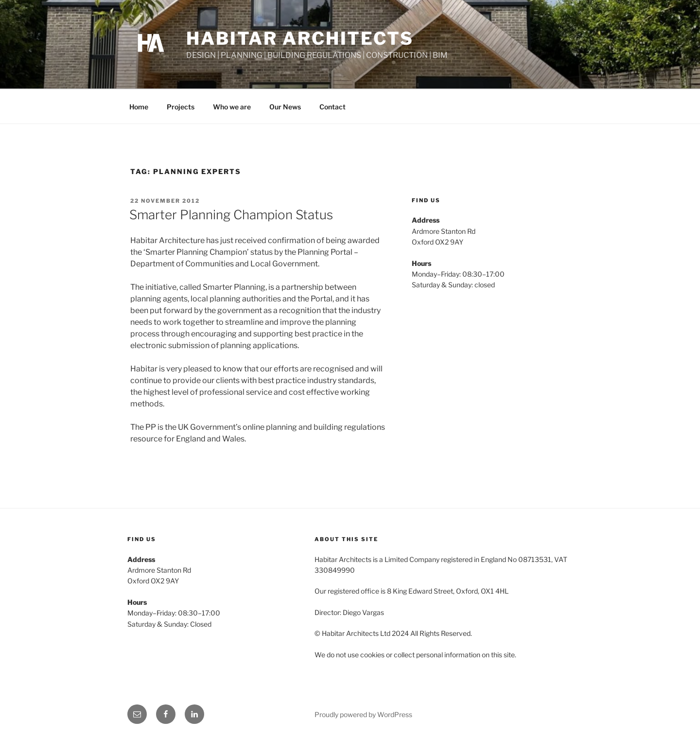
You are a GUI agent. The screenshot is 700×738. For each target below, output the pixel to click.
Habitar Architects (300, 38)
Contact (332, 107)
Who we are (232, 107)
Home (139, 107)
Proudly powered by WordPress (363, 714)
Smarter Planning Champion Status (231, 215)
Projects (181, 107)
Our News (285, 107)
